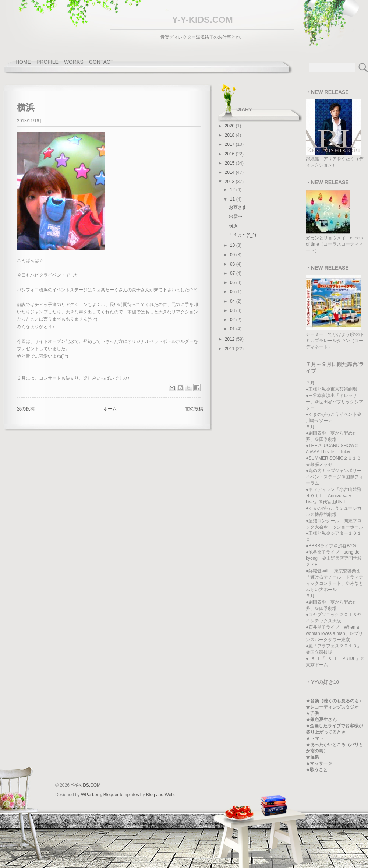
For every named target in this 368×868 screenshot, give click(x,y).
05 (233, 292)
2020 (230, 126)
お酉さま (238, 207)
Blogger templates (121, 795)
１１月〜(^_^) (243, 235)
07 (233, 273)
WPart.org (91, 795)
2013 (230, 182)
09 (233, 255)
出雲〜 (236, 217)
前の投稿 (194, 409)
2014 (230, 172)
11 (233, 199)
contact (101, 62)
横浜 (233, 226)
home (23, 62)
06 (233, 282)
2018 (230, 135)
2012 (230, 339)
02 (233, 320)
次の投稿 (26, 409)
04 (233, 301)
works (74, 62)
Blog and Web (160, 795)
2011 (230, 349)
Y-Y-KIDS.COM (202, 20)
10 (233, 245)
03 (233, 310)
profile (47, 62)
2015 (230, 163)
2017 (230, 144)
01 (233, 329)
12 (233, 190)
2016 (230, 154)
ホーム (110, 409)
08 (233, 264)
